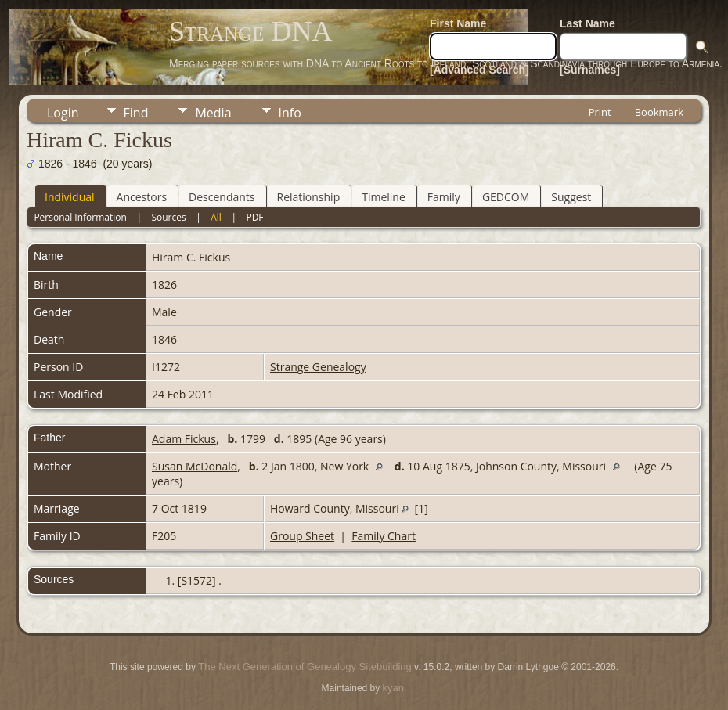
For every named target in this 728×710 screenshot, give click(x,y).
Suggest (571, 197)
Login (63, 113)
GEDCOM (506, 197)
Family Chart (384, 536)
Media (213, 113)
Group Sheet (302, 536)
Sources (168, 217)
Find (136, 113)
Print (600, 112)
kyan (393, 688)
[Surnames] (590, 70)
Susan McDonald (195, 466)
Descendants (222, 197)
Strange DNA (250, 31)
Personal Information (80, 217)
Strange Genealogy (318, 367)
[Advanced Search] (479, 70)
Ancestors (142, 197)
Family (444, 197)
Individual (70, 197)
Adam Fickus (184, 439)
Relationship (309, 197)
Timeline (384, 197)
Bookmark (659, 112)
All (216, 217)
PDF (254, 217)
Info (290, 113)
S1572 (196, 580)
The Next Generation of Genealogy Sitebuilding (305, 667)
